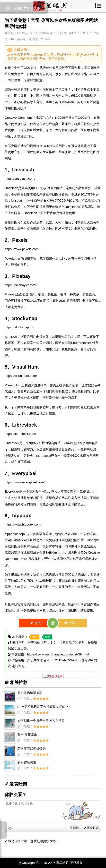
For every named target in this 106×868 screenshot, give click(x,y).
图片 (35, 637)
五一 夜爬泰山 (27, 735)
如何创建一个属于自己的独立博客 (41, 721)
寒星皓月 (69, 643)
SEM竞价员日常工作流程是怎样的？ (43, 707)
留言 (55, 59)
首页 (11, 33)
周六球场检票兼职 (30, 693)
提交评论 (91, 828)
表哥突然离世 (27, 762)
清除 (74, 828)
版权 (48, 637)
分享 (70, 623)
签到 (36, 623)
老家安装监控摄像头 (31, 748)
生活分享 (27, 33)
